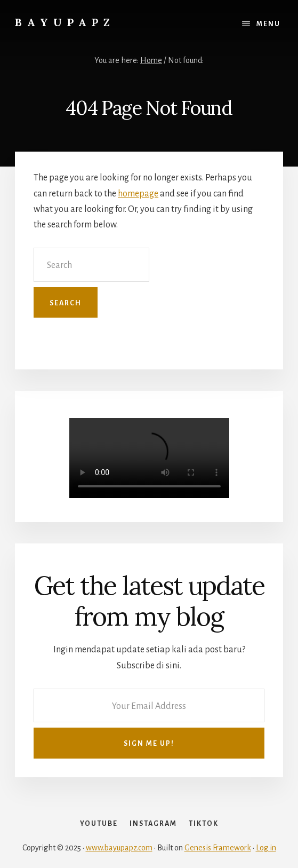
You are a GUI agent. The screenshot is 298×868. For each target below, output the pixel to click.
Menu (268, 24)
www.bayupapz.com (119, 848)
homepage (138, 194)
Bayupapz (65, 22)
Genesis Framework (218, 848)
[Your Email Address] (149, 705)
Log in (266, 848)
